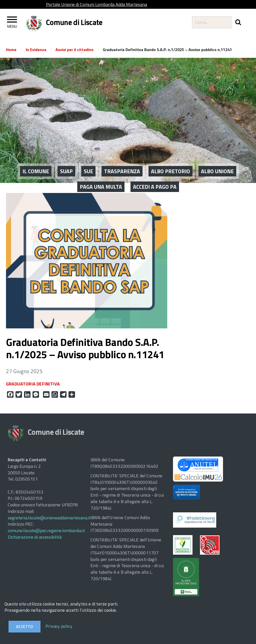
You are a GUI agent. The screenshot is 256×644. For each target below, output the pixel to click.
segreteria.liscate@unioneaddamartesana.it (49, 518)
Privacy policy (59, 626)
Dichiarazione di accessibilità (35, 537)
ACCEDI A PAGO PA (155, 172)
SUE (88, 156)
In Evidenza (36, 50)
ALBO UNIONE (217, 156)
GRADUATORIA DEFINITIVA (33, 384)
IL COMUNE (36, 156)
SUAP (66, 156)
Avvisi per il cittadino (74, 50)
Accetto (24, 626)
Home (11, 50)
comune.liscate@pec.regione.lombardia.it (46, 530)
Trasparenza (122, 156)
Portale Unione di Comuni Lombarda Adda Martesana (96, 4)
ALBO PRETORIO (170, 156)
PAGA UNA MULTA (101, 172)
